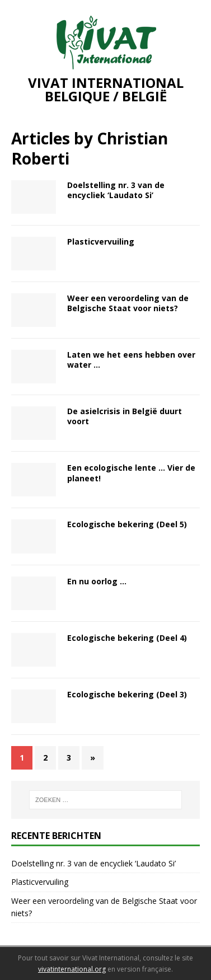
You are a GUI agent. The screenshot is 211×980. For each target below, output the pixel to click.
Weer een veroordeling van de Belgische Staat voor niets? (128, 303)
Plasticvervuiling (101, 242)
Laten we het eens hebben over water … (131, 360)
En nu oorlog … (97, 581)
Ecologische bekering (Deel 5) (127, 524)
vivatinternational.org (72, 969)
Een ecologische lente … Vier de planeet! (131, 473)
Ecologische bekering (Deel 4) (127, 638)
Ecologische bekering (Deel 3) (127, 694)
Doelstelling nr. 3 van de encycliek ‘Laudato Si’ (116, 190)
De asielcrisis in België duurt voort (125, 416)
